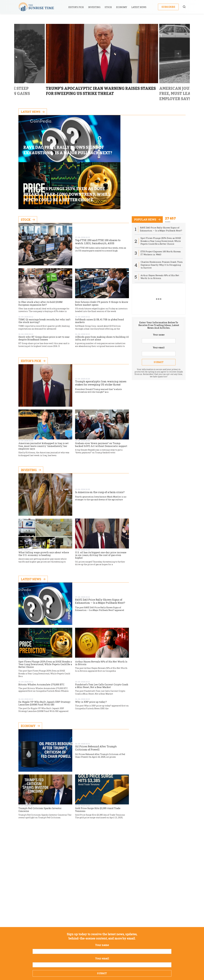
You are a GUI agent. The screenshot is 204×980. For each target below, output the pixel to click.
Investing (95, 7)
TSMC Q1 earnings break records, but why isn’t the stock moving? (44, 278)
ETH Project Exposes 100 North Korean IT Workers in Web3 (161, 211)
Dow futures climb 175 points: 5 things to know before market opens (102, 261)
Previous (26, 54)
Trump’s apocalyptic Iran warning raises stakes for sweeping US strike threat (101, 340)
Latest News (139, 7)
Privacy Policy (98, 958)
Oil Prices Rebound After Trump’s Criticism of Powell (96, 705)
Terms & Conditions (121, 958)
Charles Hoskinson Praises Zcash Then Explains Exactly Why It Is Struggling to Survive (159, 223)
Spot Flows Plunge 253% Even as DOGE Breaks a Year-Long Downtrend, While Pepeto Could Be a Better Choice (45, 622)
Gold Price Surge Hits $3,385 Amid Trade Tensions (98, 767)
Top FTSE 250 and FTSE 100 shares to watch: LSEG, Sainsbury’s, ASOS (98, 199)
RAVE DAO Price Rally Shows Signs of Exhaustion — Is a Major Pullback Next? (100, 559)
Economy (122, 7)
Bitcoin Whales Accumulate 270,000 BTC (41, 642)
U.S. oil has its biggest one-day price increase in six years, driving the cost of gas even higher (101, 512)
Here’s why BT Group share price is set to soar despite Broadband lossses (44, 295)
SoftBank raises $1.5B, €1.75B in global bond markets (99, 278)
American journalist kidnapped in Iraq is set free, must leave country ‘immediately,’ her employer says (43, 403)
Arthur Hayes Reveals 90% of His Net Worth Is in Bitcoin (101, 620)
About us (80, 958)
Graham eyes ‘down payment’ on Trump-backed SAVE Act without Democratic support (101, 402)
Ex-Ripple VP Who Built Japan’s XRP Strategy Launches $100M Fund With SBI (44, 660)
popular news (148, 177)
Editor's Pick (33, 318)
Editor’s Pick (77, 7)
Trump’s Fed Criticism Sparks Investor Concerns (40, 767)
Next (178, 54)
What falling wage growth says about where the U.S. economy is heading (44, 511)
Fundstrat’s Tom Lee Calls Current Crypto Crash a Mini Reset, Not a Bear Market (102, 643)
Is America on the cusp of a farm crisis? (100, 449)
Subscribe (168, 7)
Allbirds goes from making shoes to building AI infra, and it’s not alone (102, 295)
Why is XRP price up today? (91, 659)
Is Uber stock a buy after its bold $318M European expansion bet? (40, 261)
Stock (109, 7)
